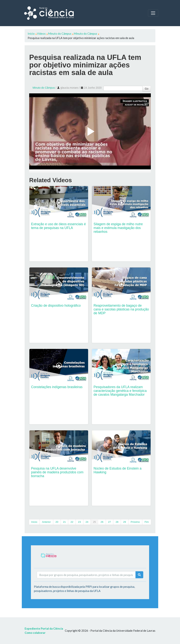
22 (72, 522)
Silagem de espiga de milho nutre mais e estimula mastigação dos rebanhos (118, 228)
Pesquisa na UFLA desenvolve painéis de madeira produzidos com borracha (57, 472)
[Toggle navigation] (153, 13)
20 (57, 522)
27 (110, 522)
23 (79, 522)
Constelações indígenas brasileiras (57, 387)
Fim (147, 522)
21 (65, 522)
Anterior (46, 522)
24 (87, 522)
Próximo (135, 522)
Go (147, 89)
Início (34, 522)
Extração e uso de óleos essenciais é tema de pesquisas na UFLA (58, 226)
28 (117, 522)
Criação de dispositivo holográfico (56, 306)
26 (102, 522)
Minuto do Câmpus (44, 88)
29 (125, 522)
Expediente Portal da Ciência (44, 628)
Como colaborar (35, 633)
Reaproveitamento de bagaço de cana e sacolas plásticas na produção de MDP (121, 309)
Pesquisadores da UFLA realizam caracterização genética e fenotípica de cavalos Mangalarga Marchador (120, 391)
